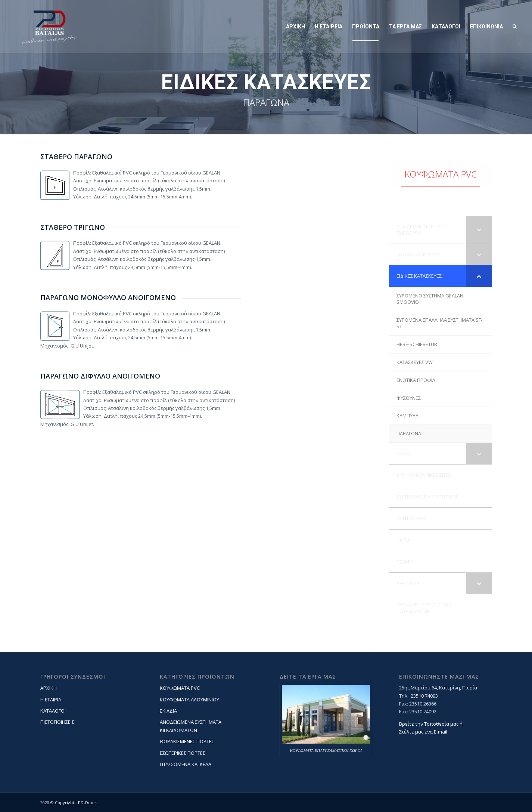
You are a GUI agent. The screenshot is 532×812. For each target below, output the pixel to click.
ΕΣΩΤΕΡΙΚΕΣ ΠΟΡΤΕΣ (183, 753)
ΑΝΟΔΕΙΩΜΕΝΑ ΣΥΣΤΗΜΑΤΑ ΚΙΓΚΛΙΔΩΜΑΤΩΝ (191, 726)
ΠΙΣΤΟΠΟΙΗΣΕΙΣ (57, 722)
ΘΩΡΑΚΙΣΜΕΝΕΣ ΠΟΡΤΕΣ (187, 741)
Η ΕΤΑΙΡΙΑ (51, 700)
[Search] (515, 27)
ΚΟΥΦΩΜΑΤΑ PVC (180, 688)
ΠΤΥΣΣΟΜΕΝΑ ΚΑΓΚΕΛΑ (186, 764)
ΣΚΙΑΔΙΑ (168, 711)
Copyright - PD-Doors (76, 802)
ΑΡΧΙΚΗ (49, 688)
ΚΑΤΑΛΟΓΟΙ (53, 711)
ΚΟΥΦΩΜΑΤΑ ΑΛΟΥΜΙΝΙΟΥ (189, 700)
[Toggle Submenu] (479, 230)
